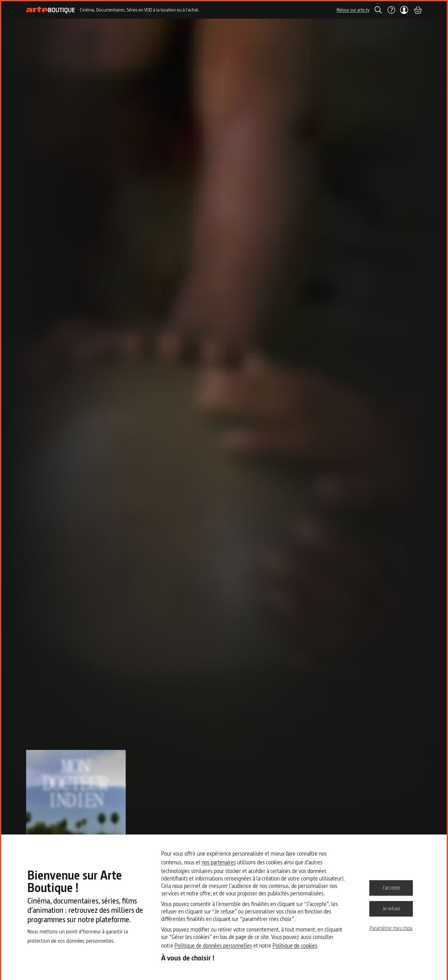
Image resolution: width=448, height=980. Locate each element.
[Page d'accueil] (51, 10)
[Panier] (418, 10)
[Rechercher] (378, 10)
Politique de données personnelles (213, 946)
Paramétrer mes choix (391, 928)
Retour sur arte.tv (353, 10)
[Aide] (391, 10)
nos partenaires (219, 862)
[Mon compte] (404, 10)
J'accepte (391, 888)
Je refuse (391, 908)
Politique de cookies (295, 946)
